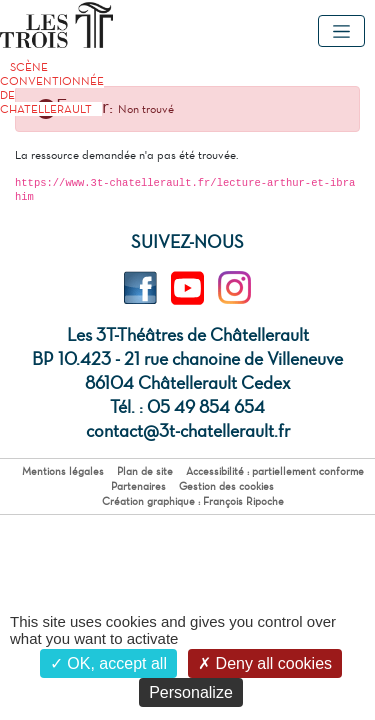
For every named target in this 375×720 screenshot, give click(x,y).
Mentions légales (63, 471)
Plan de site (145, 471)
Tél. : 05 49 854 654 (187, 407)
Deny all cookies (265, 663)
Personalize (191, 692)
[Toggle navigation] (341, 31)
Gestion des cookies (226, 486)
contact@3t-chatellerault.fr (188, 431)
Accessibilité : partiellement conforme (275, 471)
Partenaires (138, 486)
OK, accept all (108, 663)
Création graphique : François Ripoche (193, 501)
